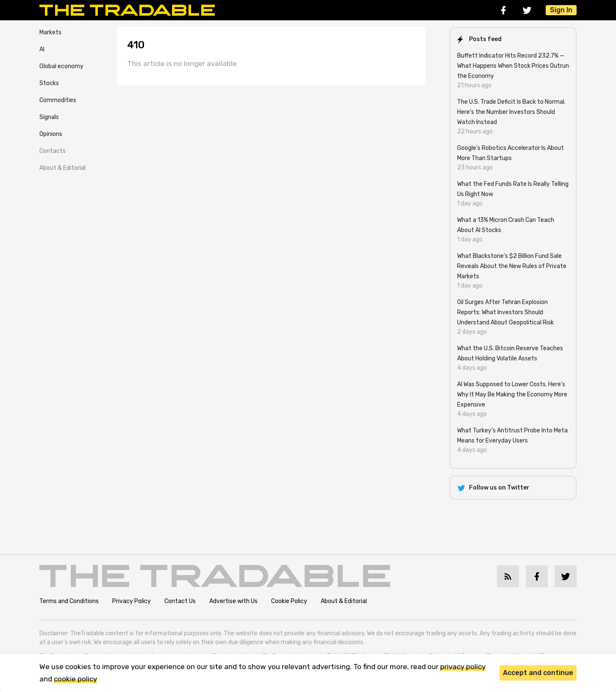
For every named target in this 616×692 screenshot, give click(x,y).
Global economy (61, 66)
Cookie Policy (289, 601)
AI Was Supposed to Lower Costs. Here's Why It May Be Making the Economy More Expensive (512, 394)
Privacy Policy (132, 601)
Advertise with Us (233, 601)
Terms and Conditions (69, 601)
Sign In (561, 10)
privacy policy (463, 667)
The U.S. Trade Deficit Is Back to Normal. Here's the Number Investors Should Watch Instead (511, 112)
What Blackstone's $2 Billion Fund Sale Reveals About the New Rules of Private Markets (512, 266)
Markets (50, 32)
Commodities (58, 100)
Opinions (51, 134)
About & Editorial (62, 168)
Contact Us (180, 601)
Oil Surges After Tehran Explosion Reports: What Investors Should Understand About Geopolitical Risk (505, 312)
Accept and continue (538, 673)
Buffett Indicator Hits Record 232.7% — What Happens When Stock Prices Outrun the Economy (513, 66)
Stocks (49, 83)
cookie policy (75, 679)
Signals (49, 117)
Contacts (53, 151)
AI (42, 49)
